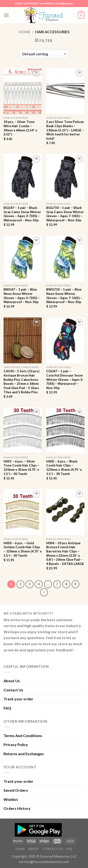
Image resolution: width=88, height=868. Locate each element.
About (34, 849)
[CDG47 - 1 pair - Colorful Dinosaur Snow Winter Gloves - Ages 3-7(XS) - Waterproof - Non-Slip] (65, 340)
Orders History (17, 808)
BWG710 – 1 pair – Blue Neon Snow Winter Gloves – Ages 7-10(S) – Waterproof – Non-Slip (64, 296)
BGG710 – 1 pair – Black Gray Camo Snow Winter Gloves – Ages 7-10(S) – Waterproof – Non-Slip (65, 214)
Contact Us (13, 690)
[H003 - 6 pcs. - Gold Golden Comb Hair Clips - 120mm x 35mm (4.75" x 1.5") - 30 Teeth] (23, 512)
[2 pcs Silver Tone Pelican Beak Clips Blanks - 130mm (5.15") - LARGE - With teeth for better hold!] (65, 91)
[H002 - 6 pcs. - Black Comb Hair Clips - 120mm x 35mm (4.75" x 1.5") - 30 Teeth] (65, 430)
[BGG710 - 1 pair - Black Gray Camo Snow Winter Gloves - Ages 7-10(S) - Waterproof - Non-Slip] (65, 177)
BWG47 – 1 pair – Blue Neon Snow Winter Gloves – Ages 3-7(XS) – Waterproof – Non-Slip (22, 296)
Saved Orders (16, 790)
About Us (12, 681)
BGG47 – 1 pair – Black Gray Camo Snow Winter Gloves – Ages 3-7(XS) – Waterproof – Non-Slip (22, 214)
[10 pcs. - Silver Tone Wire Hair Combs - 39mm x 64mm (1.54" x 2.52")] (23, 91)
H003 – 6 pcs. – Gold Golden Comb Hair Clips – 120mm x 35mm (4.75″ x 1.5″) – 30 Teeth (23, 549)
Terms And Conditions (23, 736)
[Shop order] (44, 54)
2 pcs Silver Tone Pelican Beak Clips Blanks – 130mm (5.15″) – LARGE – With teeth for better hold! (65, 130)
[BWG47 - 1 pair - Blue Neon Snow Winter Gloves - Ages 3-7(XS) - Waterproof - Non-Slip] (23, 258)
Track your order (18, 699)
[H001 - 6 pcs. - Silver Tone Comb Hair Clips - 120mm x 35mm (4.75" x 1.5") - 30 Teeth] (23, 430)
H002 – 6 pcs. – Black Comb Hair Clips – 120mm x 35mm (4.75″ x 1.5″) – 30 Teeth (64, 468)
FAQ (7, 708)
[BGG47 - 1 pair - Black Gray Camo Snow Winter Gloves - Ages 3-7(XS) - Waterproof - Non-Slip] (23, 177)
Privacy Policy (16, 744)
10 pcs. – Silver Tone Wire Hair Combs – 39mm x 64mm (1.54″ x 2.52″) (20, 128)
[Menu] (6, 15)
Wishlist (11, 799)
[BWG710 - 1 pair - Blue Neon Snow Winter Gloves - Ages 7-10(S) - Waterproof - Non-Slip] (65, 258)
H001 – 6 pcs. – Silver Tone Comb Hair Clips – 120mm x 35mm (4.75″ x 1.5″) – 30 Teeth (21, 468)
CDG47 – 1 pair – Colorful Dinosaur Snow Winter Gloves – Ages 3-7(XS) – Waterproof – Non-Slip (65, 379)
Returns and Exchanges (24, 754)
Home (24, 32)
